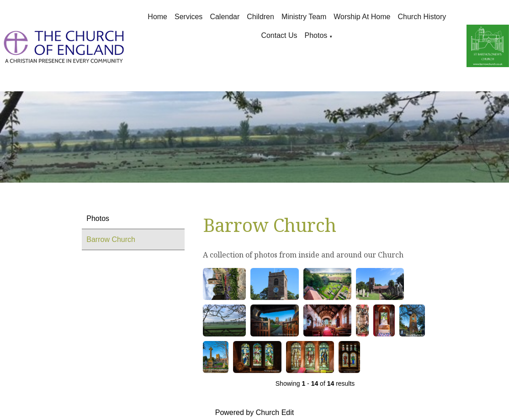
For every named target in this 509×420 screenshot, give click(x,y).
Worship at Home (362, 17)
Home (157, 17)
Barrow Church (111, 239)
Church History (422, 17)
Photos (316, 35)
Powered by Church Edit (255, 412)
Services (188, 17)
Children (260, 17)
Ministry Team (304, 17)
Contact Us (279, 35)
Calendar (225, 17)
